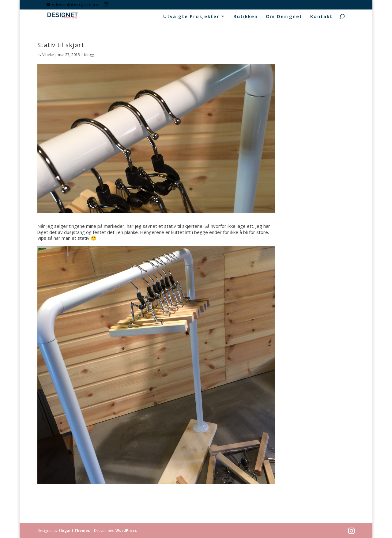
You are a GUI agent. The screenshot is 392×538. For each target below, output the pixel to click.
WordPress (126, 530)
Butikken (246, 17)
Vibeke (48, 55)
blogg (89, 55)
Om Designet (284, 17)
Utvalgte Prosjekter (191, 17)
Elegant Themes (74, 530)
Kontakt (321, 17)
